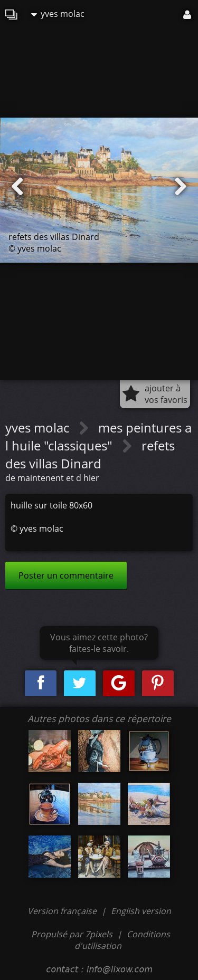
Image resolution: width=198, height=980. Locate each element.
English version (141, 911)
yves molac (58, 14)
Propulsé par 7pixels (72, 934)
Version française (63, 911)
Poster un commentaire (66, 575)
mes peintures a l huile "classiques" (98, 436)
